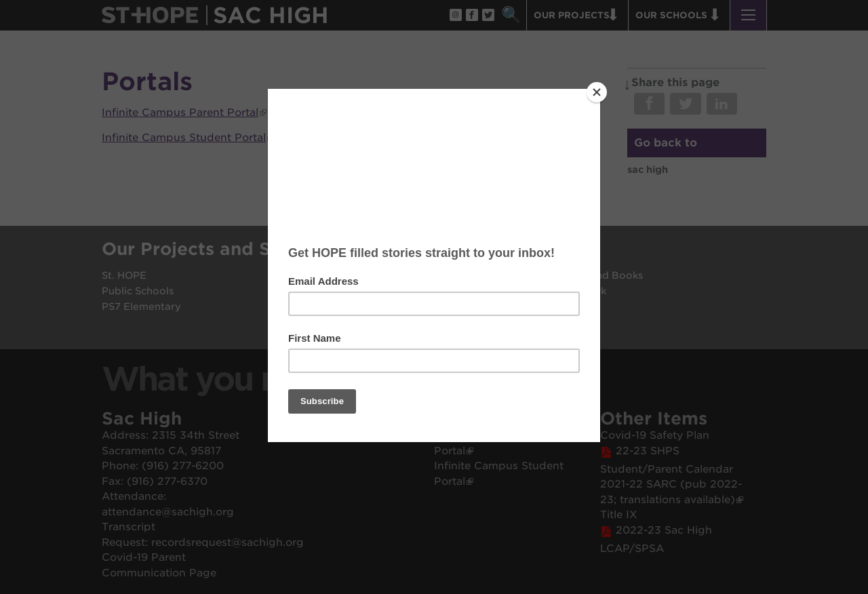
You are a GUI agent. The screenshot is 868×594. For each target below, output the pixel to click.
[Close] (597, 92)
